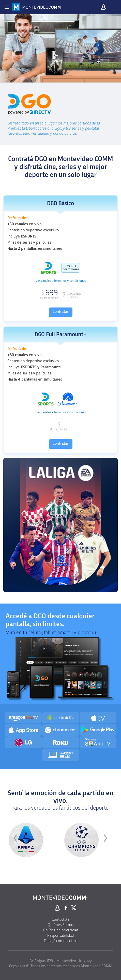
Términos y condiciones (70, 281)
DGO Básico (60, 204)
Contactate (61, 919)
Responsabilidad (60, 935)
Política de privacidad (61, 930)
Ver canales (43, 281)
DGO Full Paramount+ (61, 335)
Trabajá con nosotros (60, 941)
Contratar (61, 312)
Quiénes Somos (61, 925)
